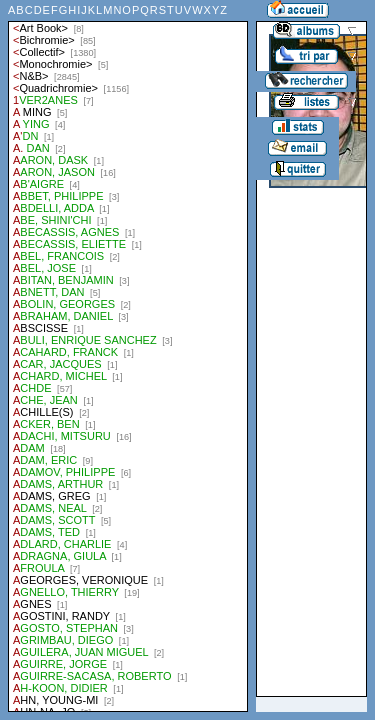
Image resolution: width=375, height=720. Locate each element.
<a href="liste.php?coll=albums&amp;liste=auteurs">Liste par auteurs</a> (128, 356)
